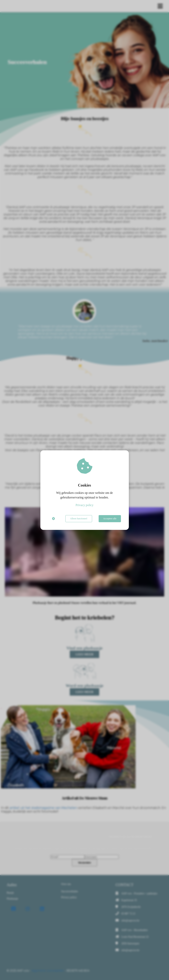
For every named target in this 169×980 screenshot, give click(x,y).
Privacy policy (84, 505)
